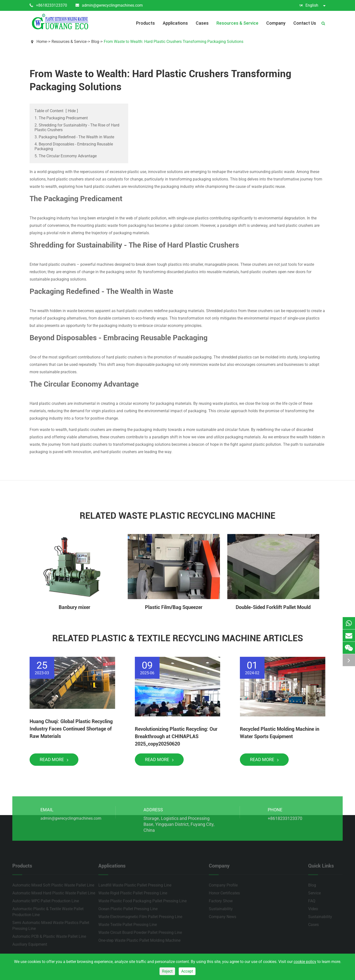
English (312, 5)
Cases (202, 23)
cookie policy (305, 962)
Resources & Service (237, 23)
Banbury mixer (74, 607)
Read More (54, 759)
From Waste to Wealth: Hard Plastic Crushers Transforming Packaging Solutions (174, 42)
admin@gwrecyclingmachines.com (109, 5)
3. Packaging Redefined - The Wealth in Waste (74, 137)
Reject (167, 971)
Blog (95, 42)
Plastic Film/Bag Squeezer (174, 607)
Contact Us (305, 23)
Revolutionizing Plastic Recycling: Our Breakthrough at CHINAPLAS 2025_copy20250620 (176, 736)
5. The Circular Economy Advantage (66, 156)
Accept (187, 971)
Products (145, 23)
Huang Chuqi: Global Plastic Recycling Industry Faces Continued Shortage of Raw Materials (71, 729)
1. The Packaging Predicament (61, 118)
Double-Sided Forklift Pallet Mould (273, 607)
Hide (72, 111)
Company (276, 23)
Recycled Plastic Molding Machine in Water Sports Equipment (280, 733)
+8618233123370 (48, 5)
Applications (175, 23)
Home (42, 42)
